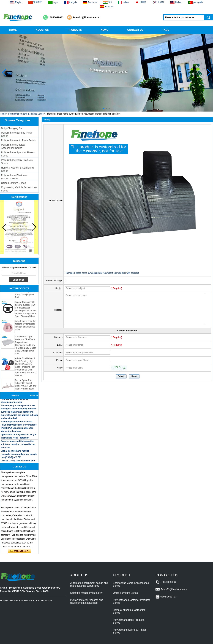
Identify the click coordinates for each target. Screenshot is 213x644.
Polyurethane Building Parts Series (16, 134)
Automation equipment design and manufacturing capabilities (89, 584)
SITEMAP (46, 600)
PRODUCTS (75, 30)
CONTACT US (135, 30)
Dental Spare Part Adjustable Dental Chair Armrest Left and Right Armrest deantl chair (26, 387)
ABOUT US (42, 30)
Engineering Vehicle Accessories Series (19, 189)
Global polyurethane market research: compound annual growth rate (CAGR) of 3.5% (19, 455)
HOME (13, 30)
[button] (104, 109)
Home (3, 114)
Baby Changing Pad (12, 128)
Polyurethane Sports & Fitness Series (26, 114)
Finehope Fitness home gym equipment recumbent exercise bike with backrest (102, 273)
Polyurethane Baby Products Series (17, 162)
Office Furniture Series (13, 183)
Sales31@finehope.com (86, 17)
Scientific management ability (86, 593)
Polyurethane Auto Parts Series (18, 140)
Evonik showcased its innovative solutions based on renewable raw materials (18, 445)
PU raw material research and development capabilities (87, 601)
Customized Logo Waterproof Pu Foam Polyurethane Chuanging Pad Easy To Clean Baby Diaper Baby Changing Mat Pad (25, 346)
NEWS (105, 30)
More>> (34, 396)
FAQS (166, 30)
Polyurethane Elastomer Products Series (14, 177)
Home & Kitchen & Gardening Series (17, 169)
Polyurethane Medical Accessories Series (13, 146)
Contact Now (19, 551)
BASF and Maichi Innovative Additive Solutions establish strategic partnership (15, 400)
